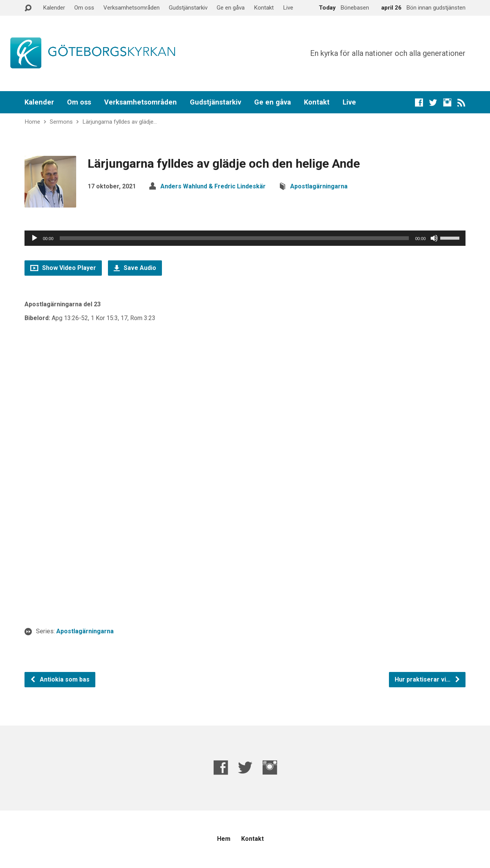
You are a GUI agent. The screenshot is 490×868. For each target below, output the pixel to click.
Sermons (61, 122)
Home (32, 122)
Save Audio (135, 268)
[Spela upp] (34, 238)
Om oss (84, 8)
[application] (245, 238)
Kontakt (264, 8)
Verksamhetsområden (131, 8)
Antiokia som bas (60, 679)
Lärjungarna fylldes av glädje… (120, 122)
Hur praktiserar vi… (428, 679)
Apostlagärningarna (319, 186)
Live (288, 8)
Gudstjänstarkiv (188, 8)
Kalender (54, 8)
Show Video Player (63, 268)
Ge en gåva (231, 8)
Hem (224, 839)
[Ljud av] (434, 238)
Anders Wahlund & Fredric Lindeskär (213, 186)
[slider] (234, 238)
